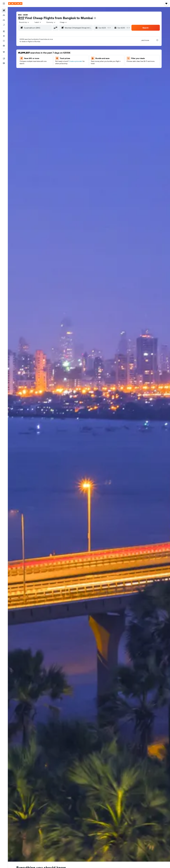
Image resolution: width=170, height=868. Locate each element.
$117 (21, 18)
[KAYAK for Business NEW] (4, 46)
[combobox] (24, 22)
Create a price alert (76, 61)
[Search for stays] (4, 15)
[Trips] (4, 52)
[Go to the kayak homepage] (15, 4)
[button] (4, 4)
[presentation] (95, 18)
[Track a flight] (4, 41)
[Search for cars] (4, 20)
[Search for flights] (4, 10)
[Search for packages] (4, 25)
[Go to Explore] (4, 36)
